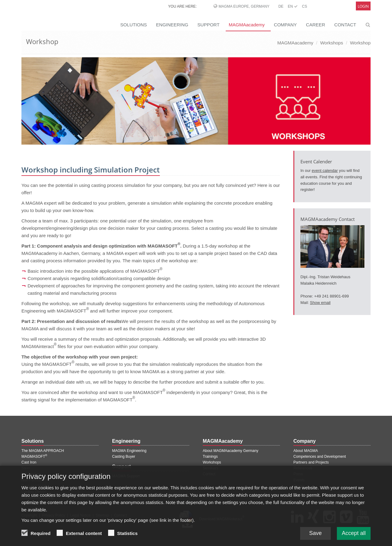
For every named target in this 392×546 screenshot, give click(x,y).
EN (293, 6)
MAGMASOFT (34, 457)
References (303, 468)
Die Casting (31, 474)
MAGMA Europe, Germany (244, 6)
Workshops (332, 43)
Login (363, 6)
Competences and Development (320, 457)
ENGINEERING (172, 25)
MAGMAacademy (247, 25)
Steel (26, 468)
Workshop (360, 43)
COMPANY (285, 25)
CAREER (316, 25)
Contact (209, 474)
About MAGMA (306, 451)
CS (305, 6)
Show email (320, 303)
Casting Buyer (124, 457)
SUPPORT (209, 25)
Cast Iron (29, 462)
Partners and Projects (311, 462)
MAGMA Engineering (129, 451)
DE (281, 6)
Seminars (211, 468)
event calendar (325, 171)
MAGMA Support (126, 476)
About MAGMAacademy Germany (230, 451)
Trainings (210, 457)
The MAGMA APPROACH (43, 451)
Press (298, 474)
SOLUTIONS (134, 25)
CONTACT (345, 25)
